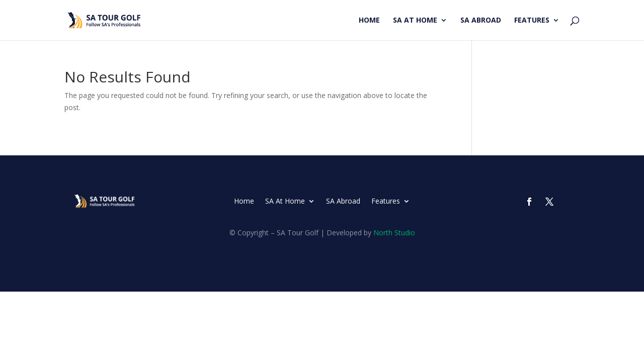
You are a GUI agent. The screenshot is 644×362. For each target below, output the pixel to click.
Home (369, 21)
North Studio (394, 233)
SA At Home (415, 21)
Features (532, 21)
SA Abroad (481, 21)
